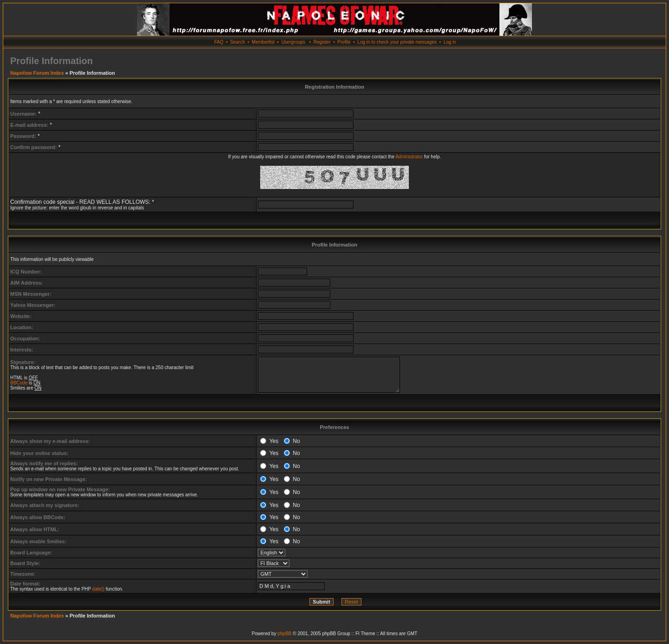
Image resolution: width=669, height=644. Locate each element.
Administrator (409, 157)
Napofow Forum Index (37, 73)
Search (238, 42)
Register (322, 42)
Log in (450, 42)
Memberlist (263, 42)
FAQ (219, 42)
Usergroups (293, 42)
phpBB (284, 634)
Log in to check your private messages (397, 42)
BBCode (19, 383)
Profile (344, 42)
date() (98, 589)
